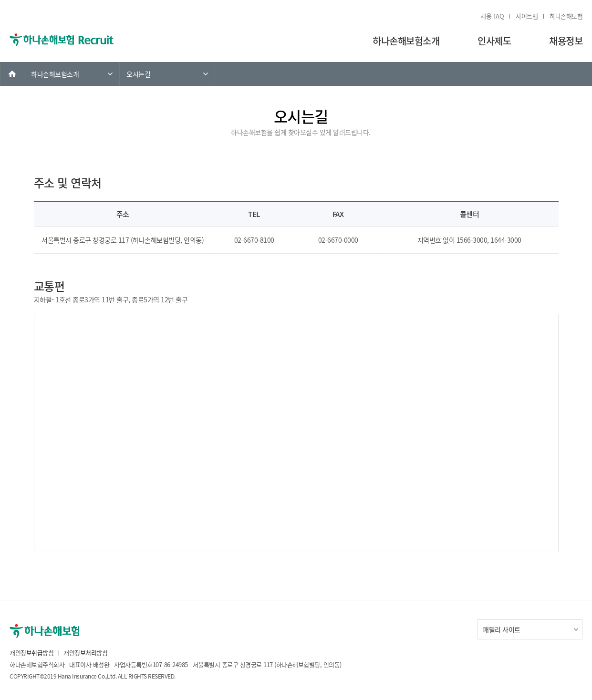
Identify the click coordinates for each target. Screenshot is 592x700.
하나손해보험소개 (406, 41)
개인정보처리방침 (85, 653)
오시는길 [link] (138, 74)
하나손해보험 (566, 16)
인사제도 (494, 41)
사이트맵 (527, 16)
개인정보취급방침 (31, 653)
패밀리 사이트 (502, 629)
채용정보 (566, 41)
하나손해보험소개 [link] (55, 74)
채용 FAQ (492, 16)
